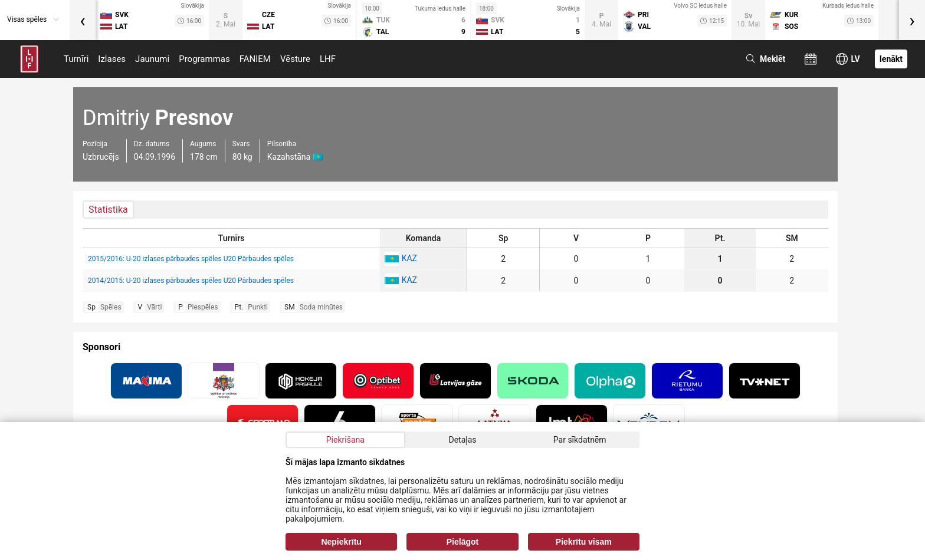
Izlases (112, 59)
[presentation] (83, 20)
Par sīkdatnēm (580, 440)
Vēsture (295, 59)
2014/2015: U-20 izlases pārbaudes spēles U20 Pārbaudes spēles (191, 281)
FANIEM (255, 59)
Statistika (108, 210)
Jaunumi (152, 59)
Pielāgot (462, 542)
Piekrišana (345, 440)
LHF (328, 59)
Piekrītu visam (584, 542)
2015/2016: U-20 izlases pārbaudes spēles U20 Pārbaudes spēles (191, 259)
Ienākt (891, 59)
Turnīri (76, 59)
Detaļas (462, 440)
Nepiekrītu (341, 542)
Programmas (204, 59)
